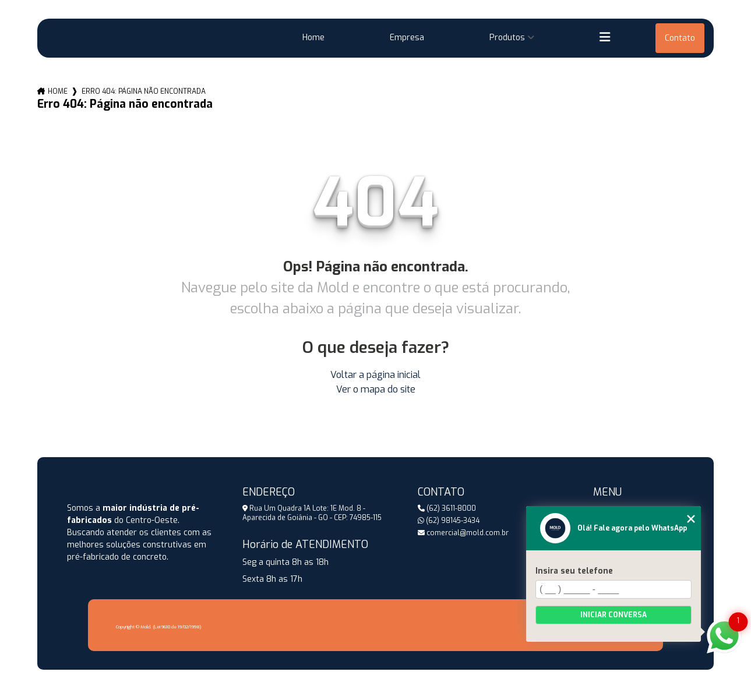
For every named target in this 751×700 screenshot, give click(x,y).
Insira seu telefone (574, 571)
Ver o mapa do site (376, 389)
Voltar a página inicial (375, 375)
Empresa (407, 38)
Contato (680, 38)
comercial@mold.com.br (463, 533)
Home (313, 38)
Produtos (507, 38)
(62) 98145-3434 (449, 521)
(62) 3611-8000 (447, 508)
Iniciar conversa (614, 615)
